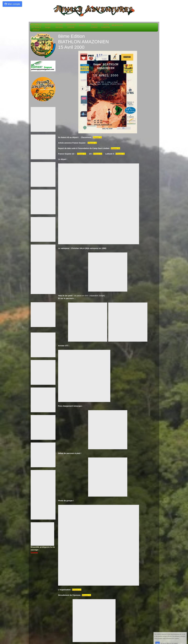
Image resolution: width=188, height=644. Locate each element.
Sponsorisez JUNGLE (72, 26)
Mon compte (12, 4)
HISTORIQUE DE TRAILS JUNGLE (36, 27)
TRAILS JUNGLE (95, 26)
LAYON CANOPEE (107, 26)
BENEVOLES (119, 25)
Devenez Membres (60, 26)
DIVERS (83, 25)
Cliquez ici (97, 137)
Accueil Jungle (49, 26)
